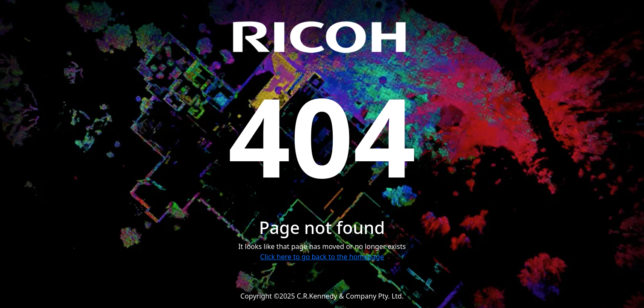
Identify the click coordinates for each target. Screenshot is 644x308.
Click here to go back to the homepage (322, 257)
